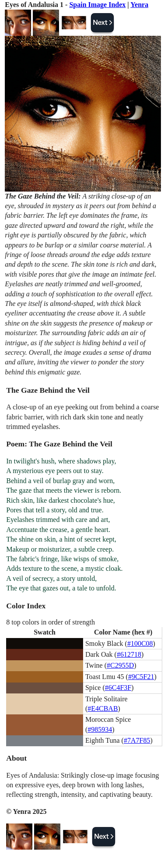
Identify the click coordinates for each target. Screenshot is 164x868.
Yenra (139, 5)
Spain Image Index (97, 5)
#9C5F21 (141, 677)
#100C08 (140, 643)
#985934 (100, 729)
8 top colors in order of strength (51, 622)
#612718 (129, 654)
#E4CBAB (103, 708)
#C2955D (120, 665)
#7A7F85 (137, 740)
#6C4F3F (118, 688)
